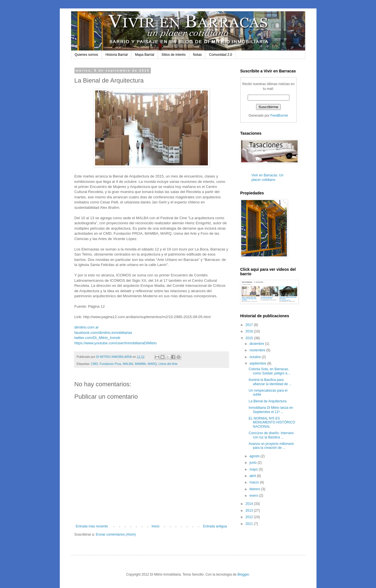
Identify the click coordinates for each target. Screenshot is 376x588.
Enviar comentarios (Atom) (116, 534)
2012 (250, 517)
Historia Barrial (117, 55)
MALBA (128, 364)
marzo (255, 482)
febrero (255, 489)
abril (253, 476)
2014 (250, 504)
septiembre (258, 363)
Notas (197, 55)
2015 (250, 338)
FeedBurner (279, 116)
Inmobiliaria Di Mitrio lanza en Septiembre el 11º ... (271, 410)
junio (253, 463)
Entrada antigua (215, 526)
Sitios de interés (174, 55)
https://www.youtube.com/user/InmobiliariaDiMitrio (116, 343)
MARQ (152, 364)
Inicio (155, 526)
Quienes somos (86, 55)
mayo (254, 469)
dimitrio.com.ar (87, 327)
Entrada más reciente (92, 526)
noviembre (258, 350)
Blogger (243, 574)
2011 (250, 524)
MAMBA (140, 364)
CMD (95, 364)
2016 (250, 331)
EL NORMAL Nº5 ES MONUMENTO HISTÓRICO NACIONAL (272, 422)
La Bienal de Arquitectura (267, 401)
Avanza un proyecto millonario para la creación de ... (271, 446)
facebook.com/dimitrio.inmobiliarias (103, 333)
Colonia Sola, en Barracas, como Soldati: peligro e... (269, 371)
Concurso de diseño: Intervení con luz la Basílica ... (271, 435)
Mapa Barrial (145, 55)
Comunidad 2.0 (220, 55)
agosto (255, 456)
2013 (250, 511)
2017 (250, 325)
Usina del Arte (168, 364)
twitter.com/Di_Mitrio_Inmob (97, 338)
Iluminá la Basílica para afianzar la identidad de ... (270, 382)
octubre (255, 357)
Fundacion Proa (110, 364)
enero (254, 496)
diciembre (257, 344)
